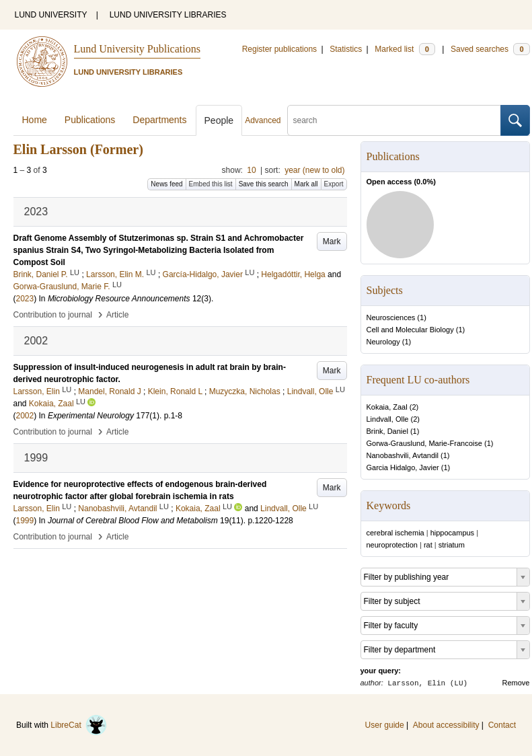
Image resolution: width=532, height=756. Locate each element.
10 (251, 170)
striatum (452, 545)
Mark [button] (332, 241)
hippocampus (452, 533)
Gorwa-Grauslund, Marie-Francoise (424, 443)
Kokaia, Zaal (387, 407)
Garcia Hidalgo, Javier (403, 467)
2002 (25, 416)
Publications (90, 120)
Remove (516, 683)
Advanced (263, 120)
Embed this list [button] (211, 184)
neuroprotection (392, 545)
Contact (502, 725)
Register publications (279, 49)
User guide (385, 725)
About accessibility (446, 725)
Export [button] (334, 184)
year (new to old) (314, 170)
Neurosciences (391, 317)
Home (35, 120)
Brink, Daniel (387, 431)
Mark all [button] (306, 184)
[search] (394, 120)
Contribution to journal (53, 315)
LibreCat (79, 725)
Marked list (405, 49)
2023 (25, 299)
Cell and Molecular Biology (410, 330)
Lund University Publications (137, 49)
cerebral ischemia (395, 533)
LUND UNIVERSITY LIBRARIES (168, 15)
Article (117, 315)
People (219, 120)
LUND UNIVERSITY (51, 15)
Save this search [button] (264, 184)
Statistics (346, 49)
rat (428, 545)
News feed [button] (166, 184)
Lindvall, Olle (388, 419)
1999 (25, 521)
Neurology (383, 342)
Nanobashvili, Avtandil (403, 455)
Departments (159, 120)
